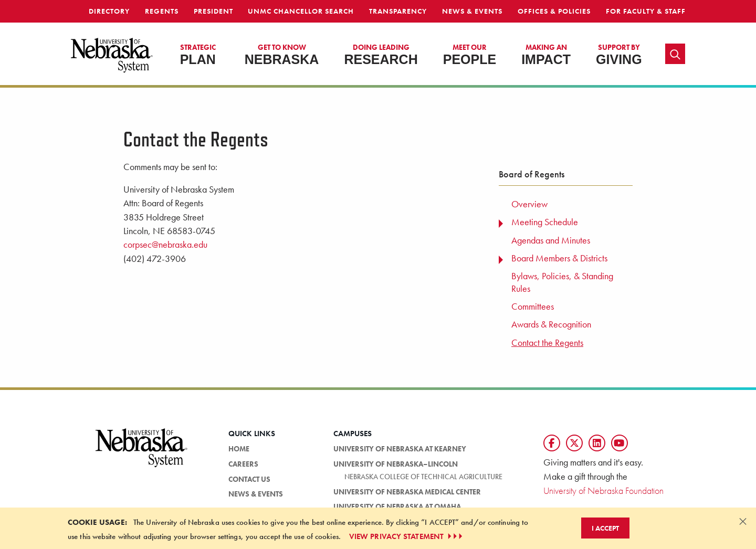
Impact (546, 55)
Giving (619, 55)
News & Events (472, 11)
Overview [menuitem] (529, 204)
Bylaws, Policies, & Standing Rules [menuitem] (562, 282)
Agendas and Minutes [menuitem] (551, 240)
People (470, 55)
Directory (109, 11)
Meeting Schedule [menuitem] (545, 222)
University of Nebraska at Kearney (400, 449)
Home (239, 449)
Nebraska (282, 55)
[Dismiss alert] (743, 521)
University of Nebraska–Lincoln (396, 464)
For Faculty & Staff (646, 11)
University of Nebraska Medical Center (407, 492)
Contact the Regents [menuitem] (547, 343)
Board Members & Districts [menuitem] (559, 258)
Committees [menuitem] (533, 307)
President (213, 11)
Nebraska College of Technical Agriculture (423, 477)
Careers (243, 464)
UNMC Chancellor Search (301, 11)
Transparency (398, 11)
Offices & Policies (554, 11)
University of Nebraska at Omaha (397, 506)
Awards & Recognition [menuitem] (551, 324)
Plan (198, 55)
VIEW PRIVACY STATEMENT (407, 536)
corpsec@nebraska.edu (165, 245)
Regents (162, 11)
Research (381, 55)
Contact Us (249, 479)
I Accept (605, 528)
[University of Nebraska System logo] (142, 454)
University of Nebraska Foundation (603, 490)
